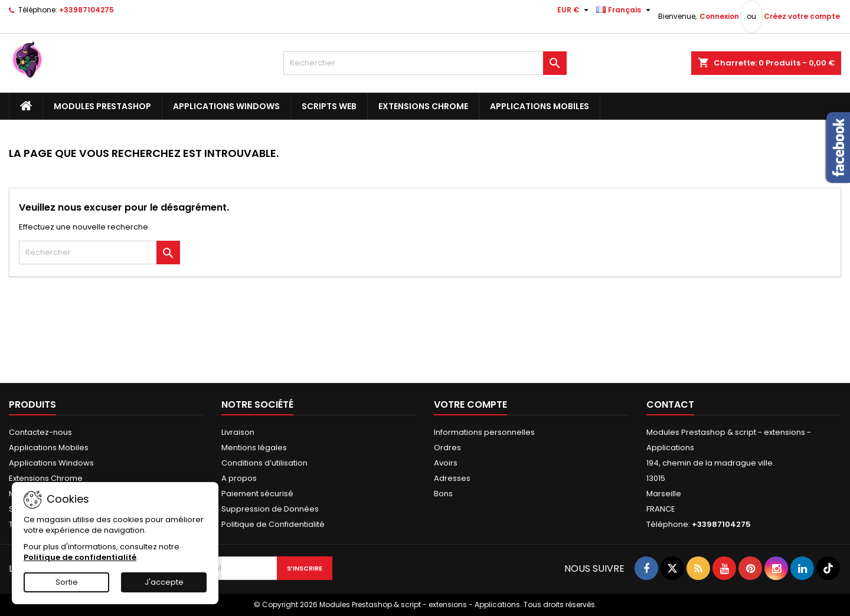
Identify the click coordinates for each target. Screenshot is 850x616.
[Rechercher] (425, 63)
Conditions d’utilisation (264, 463)
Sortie (67, 582)
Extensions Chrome (423, 106)
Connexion (719, 16)
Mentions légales (254, 448)
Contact (670, 404)
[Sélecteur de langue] (625, 10)
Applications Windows (226, 106)
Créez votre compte (802, 16)
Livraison (238, 432)
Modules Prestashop (102, 106)
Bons (443, 494)
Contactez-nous (40, 432)
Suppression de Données (270, 509)
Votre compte (470, 404)
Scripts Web (329, 106)
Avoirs (446, 463)
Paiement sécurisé (257, 494)
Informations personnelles (484, 432)
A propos (239, 478)
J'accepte (164, 582)
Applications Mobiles (540, 106)
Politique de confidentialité (80, 557)
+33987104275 (86, 10)
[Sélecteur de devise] (574, 10)
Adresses (452, 478)
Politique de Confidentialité (273, 524)
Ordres (447, 448)
